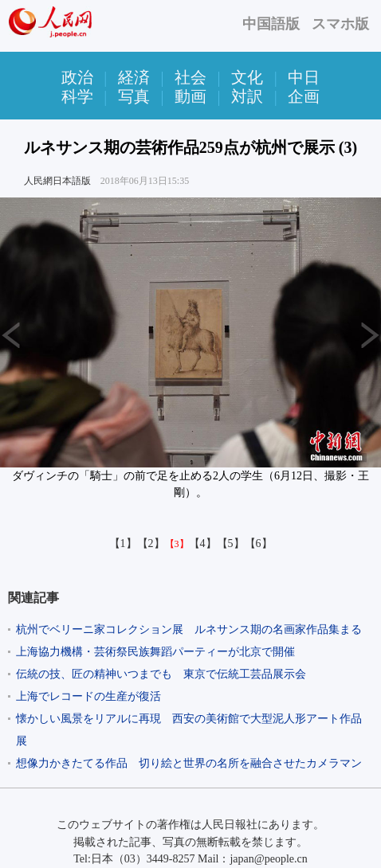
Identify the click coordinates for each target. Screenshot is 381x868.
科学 (77, 96)
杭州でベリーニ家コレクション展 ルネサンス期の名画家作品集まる (189, 629)
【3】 (177, 544)
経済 (134, 77)
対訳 (247, 96)
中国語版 (271, 24)
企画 (304, 96)
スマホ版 (340, 24)
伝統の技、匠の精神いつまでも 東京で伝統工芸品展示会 (161, 674)
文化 (247, 77)
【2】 (151, 543)
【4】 (203, 543)
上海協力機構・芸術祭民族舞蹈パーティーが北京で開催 (155, 652)
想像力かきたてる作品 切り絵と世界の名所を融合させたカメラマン (189, 763)
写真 (134, 96)
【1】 (123, 543)
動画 (190, 96)
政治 (77, 77)
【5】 (231, 543)
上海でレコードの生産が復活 (88, 696)
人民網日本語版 (57, 181)
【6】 (259, 543)
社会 (190, 77)
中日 (304, 77)
